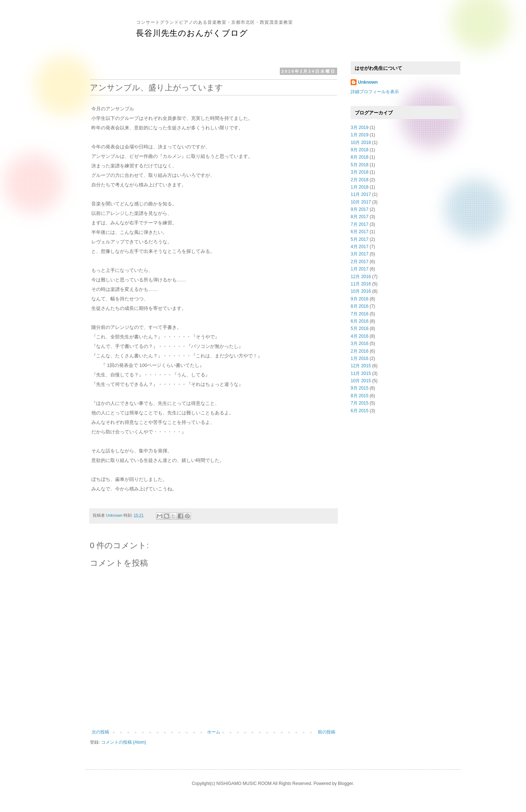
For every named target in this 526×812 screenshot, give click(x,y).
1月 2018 (360, 187)
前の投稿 (327, 732)
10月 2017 (361, 202)
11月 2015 (361, 373)
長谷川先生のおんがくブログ (192, 33)
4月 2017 (360, 247)
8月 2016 (360, 306)
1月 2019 (360, 135)
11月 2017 (361, 194)
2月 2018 (360, 180)
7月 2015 (360, 403)
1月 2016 (360, 358)
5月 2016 (360, 329)
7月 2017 (360, 224)
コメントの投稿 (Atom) (124, 742)
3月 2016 (360, 344)
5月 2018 (360, 165)
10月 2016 (361, 291)
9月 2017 (360, 209)
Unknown (368, 82)
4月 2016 (360, 336)
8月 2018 (360, 157)
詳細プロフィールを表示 (375, 92)
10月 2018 (361, 143)
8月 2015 (360, 396)
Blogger (345, 783)
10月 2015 (361, 381)
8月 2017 (360, 217)
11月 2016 (361, 284)
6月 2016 (360, 321)
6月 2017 (360, 232)
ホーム (214, 732)
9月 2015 (360, 388)
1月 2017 (360, 269)
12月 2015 (361, 366)
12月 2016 (361, 277)
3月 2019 (360, 128)
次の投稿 (100, 732)
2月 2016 (360, 351)
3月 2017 (360, 254)
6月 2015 (360, 411)
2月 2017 (360, 262)
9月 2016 (360, 299)
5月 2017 (360, 239)
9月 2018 (360, 150)
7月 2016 (360, 314)
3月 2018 (360, 172)
